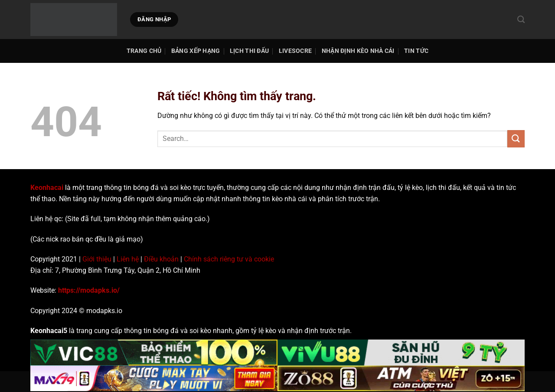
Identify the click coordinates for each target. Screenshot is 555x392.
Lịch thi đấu (249, 51)
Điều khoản (161, 259)
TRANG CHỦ (144, 51)
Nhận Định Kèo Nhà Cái (358, 51)
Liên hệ (128, 259)
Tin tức (416, 51)
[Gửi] (516, 139)
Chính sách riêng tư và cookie (229, 259)
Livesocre (295, 51)
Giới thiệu (97, 259)
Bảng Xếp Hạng (196, 51)
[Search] (521, 20)
